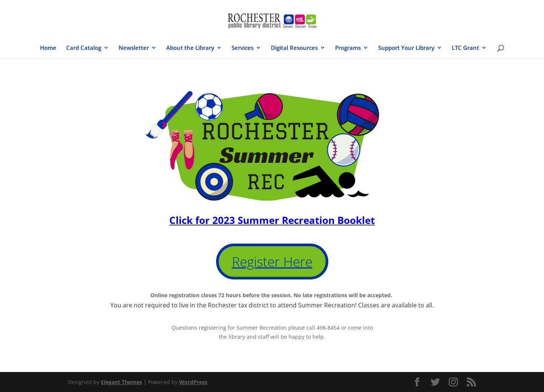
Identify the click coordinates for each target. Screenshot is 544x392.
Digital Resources (294, 48)
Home (48, 48)
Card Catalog (84, 48)
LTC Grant (465, 48)
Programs (348, 48)
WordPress (193, 382)
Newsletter (134, 48)
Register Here (272, 262)
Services (243, 48)
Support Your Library (406, 48)
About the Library (190, 48)
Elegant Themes (121, 382)
